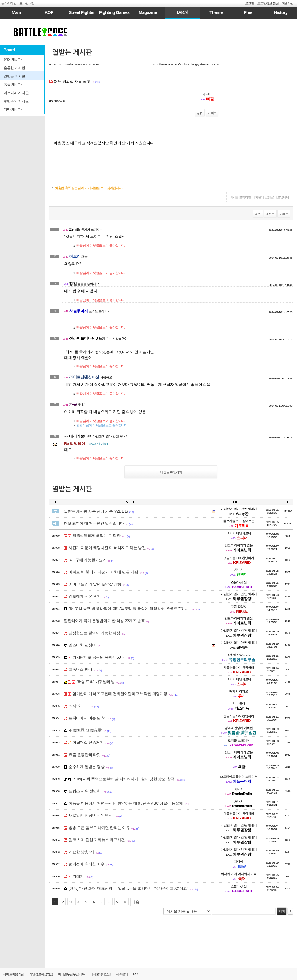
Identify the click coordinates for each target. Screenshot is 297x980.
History (281, 12)
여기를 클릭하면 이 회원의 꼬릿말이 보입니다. (260, 197)
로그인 (249, 3)
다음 (135, 902)
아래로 (212, 113)
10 (125, 902)
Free (248, 12)
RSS (136, 974)
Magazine (148, 12)
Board (183, 12)
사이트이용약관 (13, 974)
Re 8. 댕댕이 (86, 444)
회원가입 (287, 3)
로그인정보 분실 (268, 3)
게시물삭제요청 (100, 974)
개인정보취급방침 (41, 974)
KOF (49, 12)
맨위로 (270, 214)
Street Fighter (82, 12)
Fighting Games (114, 12)
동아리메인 (9, 3)
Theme (216, 12)
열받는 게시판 (72, 53)
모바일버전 (27, 3)
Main (16, 12)
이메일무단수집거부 (71, 974)
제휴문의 (122, 974)
